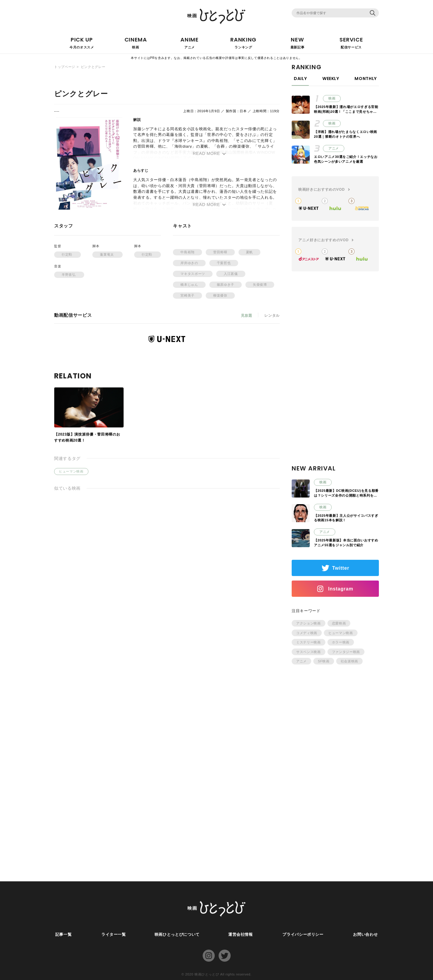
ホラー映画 (341, 642)
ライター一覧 (112, 934)
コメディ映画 (307, 633)
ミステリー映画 (309, 642)
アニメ (301, 661)
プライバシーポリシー (304, 934)
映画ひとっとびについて (177, 934)
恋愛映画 (339, 623)
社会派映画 (349, 661)
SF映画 (324, 661)
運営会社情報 (241, 934)
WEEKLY (331, 79)
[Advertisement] (335, 375)
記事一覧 (62, 934)
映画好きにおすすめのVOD (322, 190)
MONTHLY (366, 79)
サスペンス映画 (309, 652)
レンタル (272, 316)
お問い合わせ (367, 934)
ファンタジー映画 (346, 652)
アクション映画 (309, 623)
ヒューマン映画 (71, 471)
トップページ (65, 67)
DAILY (300, 79)
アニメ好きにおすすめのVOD (323, 240)
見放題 (246, 316)
